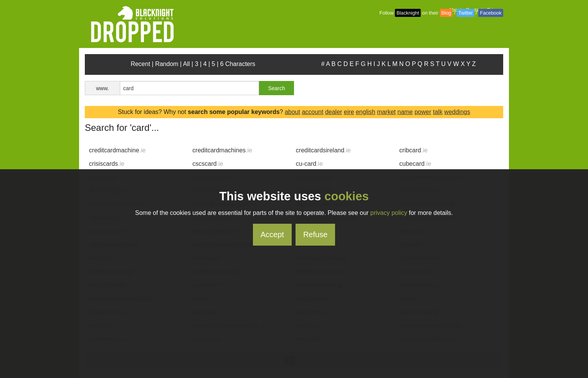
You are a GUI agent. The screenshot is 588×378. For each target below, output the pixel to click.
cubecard (415, 164)
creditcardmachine (117, 150)
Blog (446, 13)
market (386, 112)
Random (167, 64)
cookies (346, 196)
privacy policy (389, 213)
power (423, 112)
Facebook (491, 13)
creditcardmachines (222, 150)
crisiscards (107, 164)
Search (276, 88)
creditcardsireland (323, 150)
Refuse (315, 234)
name (405, 112)
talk (438, 112)
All (187, 64)
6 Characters (238, 64)
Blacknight (408, 13)
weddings (457, 112)
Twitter (466, 13)
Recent (140, 64)
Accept (272, 234)
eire (349, 112)
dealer (334, 112)
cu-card (309, 164)
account (312, 112)
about (292, 112)
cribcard (413, 150)
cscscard (208, 164)
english (366, 112)
